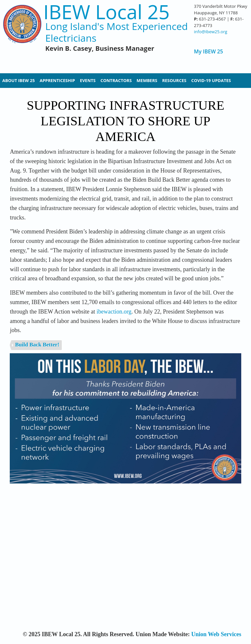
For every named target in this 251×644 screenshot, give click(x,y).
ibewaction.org (114, 312)
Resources (174, 80)
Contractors (116, 80)
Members (147, 80)
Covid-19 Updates (211, 80)
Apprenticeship (57, 80)
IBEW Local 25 (106, 12)
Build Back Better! (37, 345)
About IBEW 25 (19, 80)
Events (88, 80)
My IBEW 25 (209, 52)
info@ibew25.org (211, 32)
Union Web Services (216, 634)
